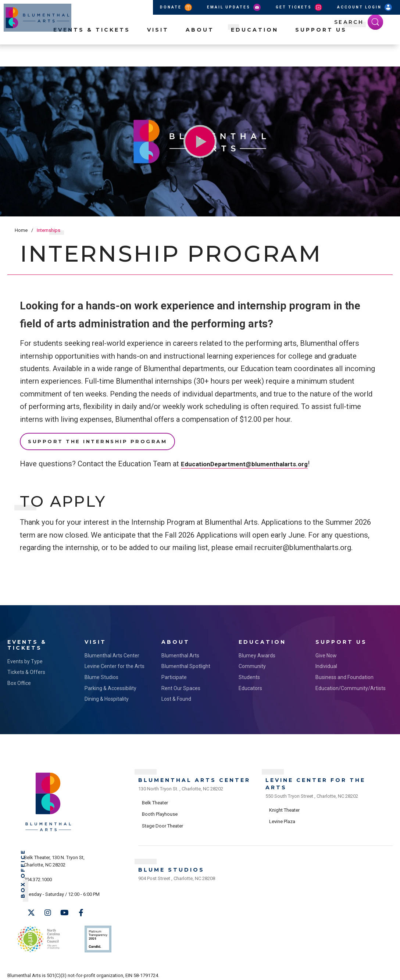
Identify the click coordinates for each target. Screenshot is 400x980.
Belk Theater (155, 793)
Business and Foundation (344, 673)
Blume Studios (101, 673)
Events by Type (25, 657)
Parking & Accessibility (110, 684)
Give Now (326, 651)
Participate (174, 673)
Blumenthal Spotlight (186, 662)
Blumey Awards (257, 651)
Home (21, 230)
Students (249, 673)
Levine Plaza (282, 812)
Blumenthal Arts (180, 651)
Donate (176, 7)
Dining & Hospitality (107, 695)
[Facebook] (81, 908)
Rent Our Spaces (181, 684)
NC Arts (36, 929)
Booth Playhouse (160, 805)
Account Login (365, 7)
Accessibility (174, 970)
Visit (158, 52)
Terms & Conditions (102, 970)
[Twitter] (31, 908)
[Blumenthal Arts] (48, 826)
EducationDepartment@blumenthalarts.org (253, 464)
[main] (200, 336)
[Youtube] (64, 908)
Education (255, 52)
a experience (360, 970)
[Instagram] (48, 908)
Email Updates (234, 7)
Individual (326, 662)
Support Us (321, 52)
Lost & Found (176, 695)
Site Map (202, 970)
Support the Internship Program (97, 441)
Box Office (19, 679)
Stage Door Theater (162, 816)
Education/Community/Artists (347, 684)
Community (252, 662)
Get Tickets (299, 7)
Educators (250, 684)
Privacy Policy (142, 970)
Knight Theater (284, 800)
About (200, 52)
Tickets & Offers (26, 668)
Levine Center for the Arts (115, 662)
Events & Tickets (92, 52)
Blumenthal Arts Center (112, 651)
